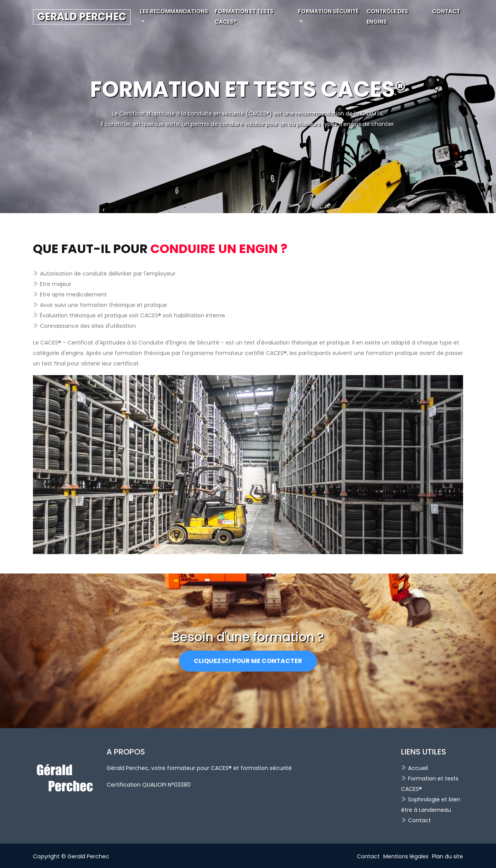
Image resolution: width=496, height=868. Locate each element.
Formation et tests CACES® (244, 16)
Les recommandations (174, 11)
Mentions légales (406, 856)
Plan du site (448, 856)
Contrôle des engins (387, 16)
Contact (446, 11)
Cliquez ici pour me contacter (248, 661)
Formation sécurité (328, 11)
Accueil (418, 768)
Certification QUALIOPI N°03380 (149, 785)
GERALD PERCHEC (82, 17)
